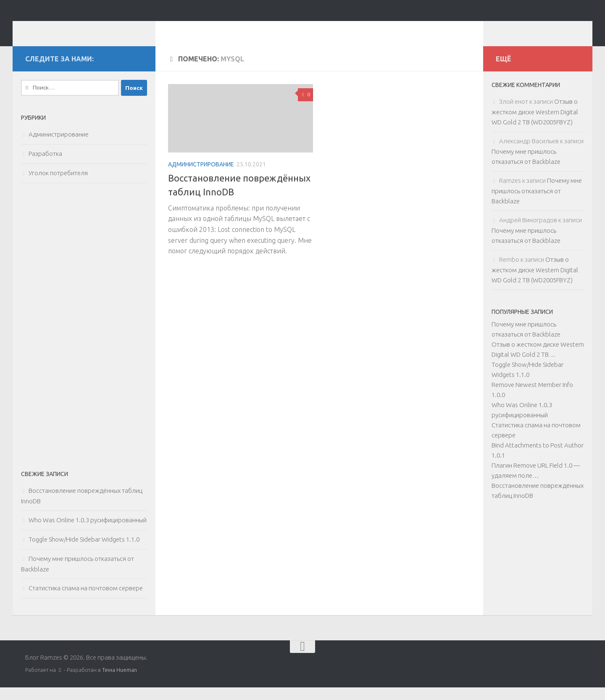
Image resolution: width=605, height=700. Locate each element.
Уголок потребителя (58, 186)
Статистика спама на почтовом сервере (86, 601)
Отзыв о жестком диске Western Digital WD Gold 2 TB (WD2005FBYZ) (535, 124)
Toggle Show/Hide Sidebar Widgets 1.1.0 (84, 552)
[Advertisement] (84, 339)
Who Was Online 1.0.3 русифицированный (88, 533)
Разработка (45, 166)
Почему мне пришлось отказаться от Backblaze (537, 203)
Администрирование (201, 177)
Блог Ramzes (78, 29)
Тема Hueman (120, 682)
